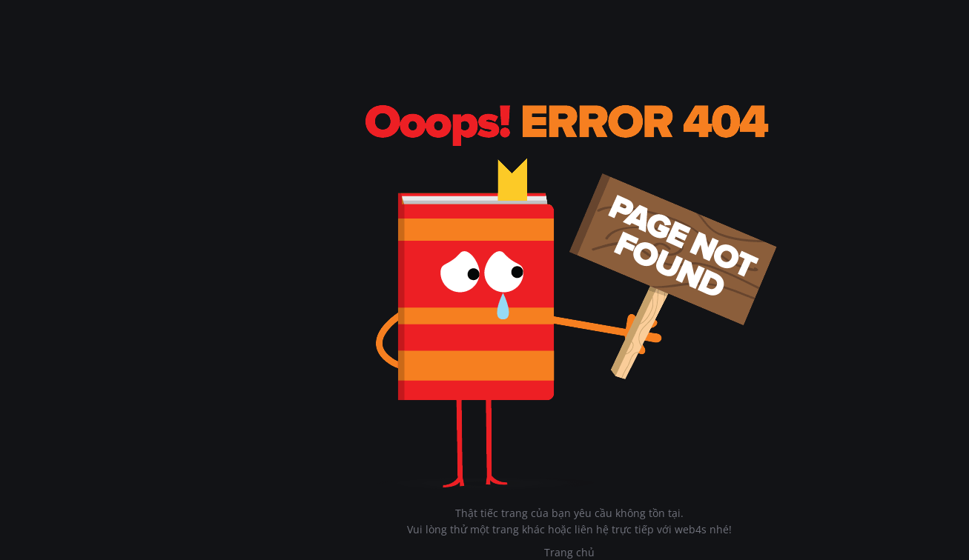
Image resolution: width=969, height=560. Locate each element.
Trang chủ (569, 552)
